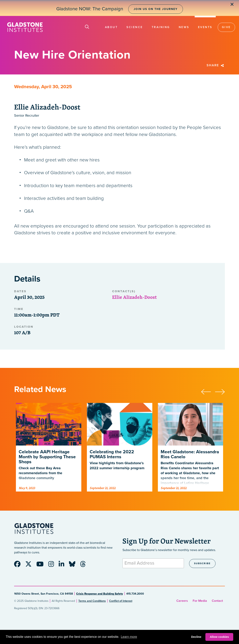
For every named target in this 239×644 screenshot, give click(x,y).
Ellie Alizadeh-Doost (134, 297)
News (184, 27)
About (111, 27)
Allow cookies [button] (219, 637)
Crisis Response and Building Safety (100, 594)
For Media (200, 601)
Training (161, 27)
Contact (217, 601)
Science (135, 27)
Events (205, 27)
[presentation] (208, 391)
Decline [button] (196, 637)
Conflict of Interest (121, 601)
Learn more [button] (129, 637)
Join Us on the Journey (156, 9)
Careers (182, 601)
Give (226, 27)
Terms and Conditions (92, 601)
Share (216, 65)
